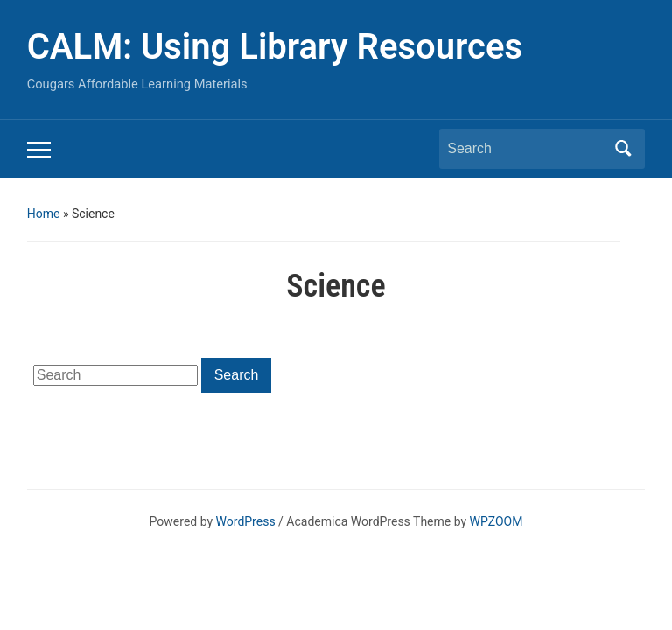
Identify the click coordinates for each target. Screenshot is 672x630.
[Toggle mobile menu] (39, 150)
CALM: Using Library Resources (275, 47)
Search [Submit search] (623, 149)
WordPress (246, 521)
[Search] (526, 149)
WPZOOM (497, 521)
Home (44, 213)
